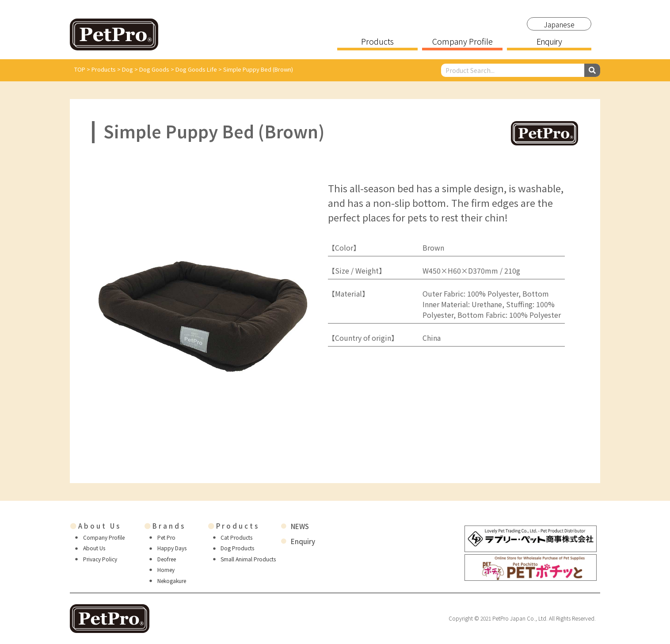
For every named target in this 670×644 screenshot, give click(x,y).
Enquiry (549, 42)
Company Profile (463, 42)
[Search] (592, 70)
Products (377, 42)
